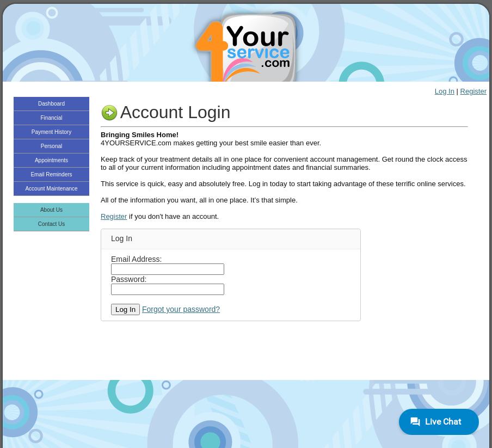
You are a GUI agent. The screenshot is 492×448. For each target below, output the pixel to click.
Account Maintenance (51, 189)
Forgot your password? (181, 309)
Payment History (51, 132)
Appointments (51, 160)
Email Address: (136, 259)
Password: (129, 279)
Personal (51, 146)
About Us (51, 210)
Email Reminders (51, 174)
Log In (445, 91)
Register (473, 91)
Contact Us (51, 224)
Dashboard (51, 104)
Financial (51, 118)
